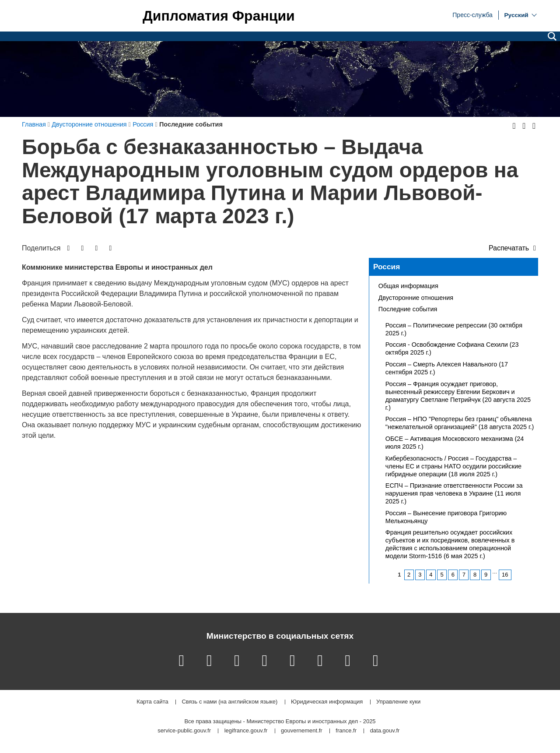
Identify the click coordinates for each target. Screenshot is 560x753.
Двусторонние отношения (416, 298)
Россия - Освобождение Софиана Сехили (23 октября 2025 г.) (452, 348)
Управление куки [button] (398, 702)
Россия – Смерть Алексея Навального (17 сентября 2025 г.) (447, 368)
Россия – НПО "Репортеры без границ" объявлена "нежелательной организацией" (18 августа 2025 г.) (460, 423)
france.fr (346, 731)
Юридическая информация (327, 702)
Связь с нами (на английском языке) (229, 702)
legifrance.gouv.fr (246, 731)
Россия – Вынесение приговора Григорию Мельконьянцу (446, 517)
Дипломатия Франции (219, 16)
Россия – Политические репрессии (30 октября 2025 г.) (454, 329)
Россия (387, 267)
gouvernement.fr (302, 731)
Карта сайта (152, 702)
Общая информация (408, 286)
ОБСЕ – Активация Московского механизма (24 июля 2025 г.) (455, 443)
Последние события (408, 309)
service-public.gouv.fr (184, 731)
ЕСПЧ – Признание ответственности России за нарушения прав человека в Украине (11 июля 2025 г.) (454, 493)
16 (505, 575)
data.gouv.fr (385, 731)
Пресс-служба (472, 14)
